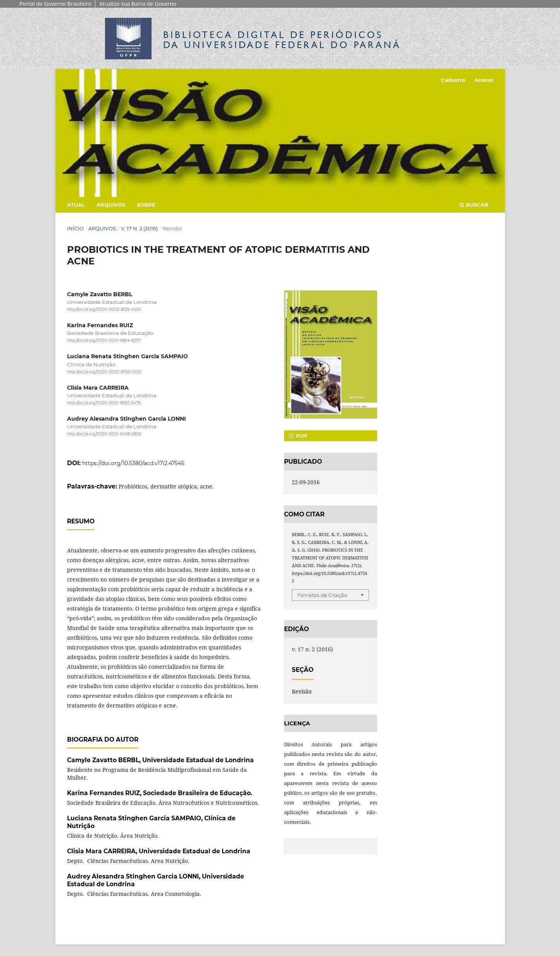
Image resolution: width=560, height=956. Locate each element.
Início (75, 228)
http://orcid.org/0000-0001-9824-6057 (104, 341)
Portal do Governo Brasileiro (55, 4)
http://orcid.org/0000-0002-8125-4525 (104, 310)
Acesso (484, 80)
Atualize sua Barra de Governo (138, 4)
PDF (301, 436)
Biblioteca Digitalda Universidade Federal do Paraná (282, 40)
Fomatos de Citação (322, 595)
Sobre (146, 205)
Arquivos (111, 205)
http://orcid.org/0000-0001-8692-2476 (104, 403)
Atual (76, 205)
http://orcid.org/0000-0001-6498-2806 (104, 434)
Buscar (474, 205)
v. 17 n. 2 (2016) (139, 228)
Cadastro (453, 80)
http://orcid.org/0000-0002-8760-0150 (104, 372)
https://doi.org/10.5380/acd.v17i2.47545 (133, 463)
